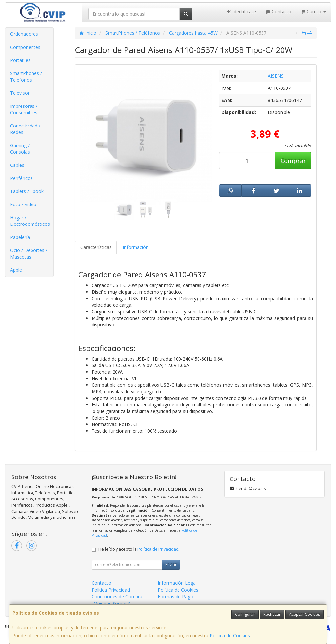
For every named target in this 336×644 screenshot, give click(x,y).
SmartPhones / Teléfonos (26, 77)
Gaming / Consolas (20, 149)
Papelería (20, 237)
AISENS (276, 76)
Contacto (279, 12)
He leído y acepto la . (139, 549)
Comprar (293, 161)
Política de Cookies (230, 636)
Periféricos (21, 178)
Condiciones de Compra (117, 597)
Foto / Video (23, 204)
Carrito (314, 12)
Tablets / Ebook (27, 191)
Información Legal (177, 583)
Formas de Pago (176, 597)
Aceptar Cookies (304, 614)
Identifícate (241, 12)
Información (136, 247)
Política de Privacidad (158, 549)
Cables (17, 165)
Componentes (25, 47)
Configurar (245, 614)
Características (96, 247)
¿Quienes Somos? (111, 604)
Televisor (20, 93)
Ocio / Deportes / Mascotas (29, 254)
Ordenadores (24, 34)
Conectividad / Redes (25, 129)
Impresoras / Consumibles (24, 109)
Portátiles (20, 60)
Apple (16, 270)
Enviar (171, 565)
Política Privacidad (111, 590)
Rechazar (272, 614)
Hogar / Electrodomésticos (30, 221)
